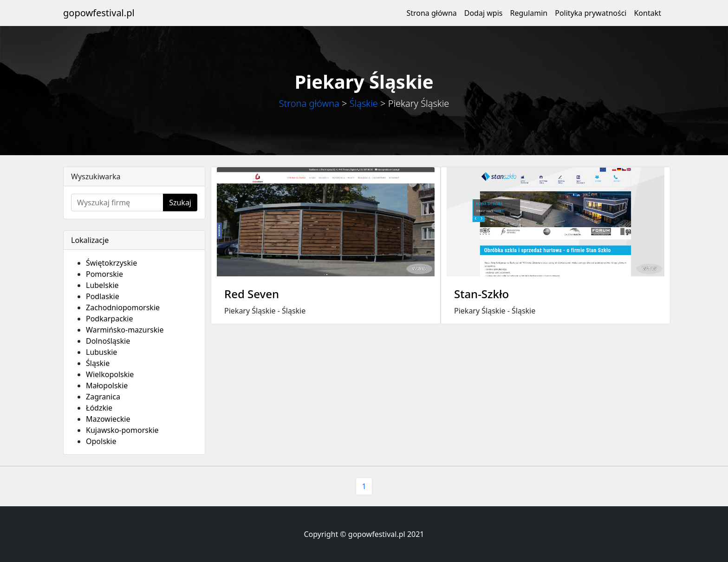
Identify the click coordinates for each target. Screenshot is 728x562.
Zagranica (103, 397)
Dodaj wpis (484, 13)
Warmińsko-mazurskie (125, 330)
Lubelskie (102, 285)
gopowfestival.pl (99, 13)
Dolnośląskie (108, 341)
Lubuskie (101, 352)
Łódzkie (99, 408)
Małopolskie (107, 386)
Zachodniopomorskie (123, 307)
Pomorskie (104, 274)
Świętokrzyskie (111, 263)
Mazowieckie (108, 419)
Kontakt (647, 13)
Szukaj (180, 203)
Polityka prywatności (591, 13)
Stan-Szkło (481, 294)
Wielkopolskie (110, 374)
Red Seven (252, 294)
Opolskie (101, 441)
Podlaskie (103, 296)
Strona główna (431, 13)
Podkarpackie (110, 319)
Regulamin (529, 13)
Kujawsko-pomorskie (122, 430)
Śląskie (364, 103)
